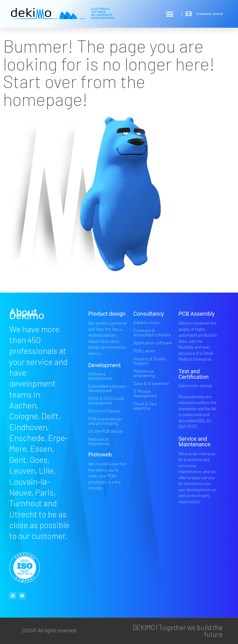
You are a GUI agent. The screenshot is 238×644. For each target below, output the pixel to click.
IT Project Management (145, 393)
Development (104, 365)
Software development (100, 376)
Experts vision (146, 322)
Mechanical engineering (99, 441)
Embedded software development (107, 388)
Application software (153, 343)
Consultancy (149, 314)
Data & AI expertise (151, 383)
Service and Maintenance (195, 441)
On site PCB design (106, 431)
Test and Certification (194, 374)
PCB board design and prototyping (105, 421)
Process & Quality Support (150, 361)
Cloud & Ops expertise (145, 406)
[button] (170, 14)
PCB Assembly (197, 314)
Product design (107, 314)
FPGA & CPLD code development (106, 401)
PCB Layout (144, 351)
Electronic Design (104, 411)
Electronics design (195, 385)
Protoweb (100, 454)
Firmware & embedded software (152, 332)
